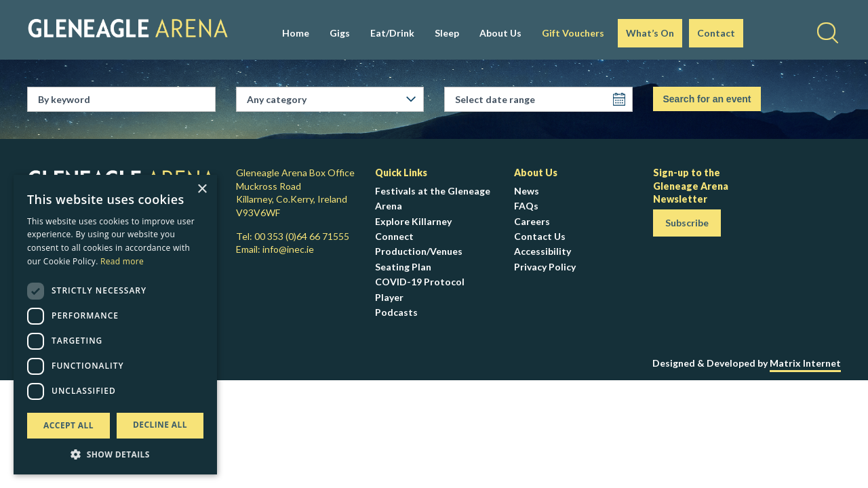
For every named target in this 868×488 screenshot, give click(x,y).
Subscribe (687, 223)
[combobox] (335, 100)
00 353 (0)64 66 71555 (302, 236)
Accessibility (542, 251)
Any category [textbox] (277, 99)
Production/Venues (419, 251)
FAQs (526, 206)
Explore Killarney (413, 221)
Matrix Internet (805, 363)
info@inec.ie (288, 249)
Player (389, 297)
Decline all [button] (160, 425)
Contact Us (540, 236)
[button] (115, 454)
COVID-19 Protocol (420, 282)
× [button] (202, 189)
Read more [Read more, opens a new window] (122, 261)
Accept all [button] (68, 425)
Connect (394, 236)
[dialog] (115, 325)
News (527, 191)
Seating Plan (403, 267)
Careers (532, 221)
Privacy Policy (545, 267)
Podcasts (396, 312)
